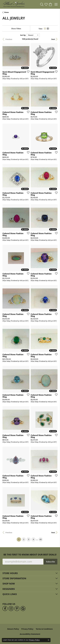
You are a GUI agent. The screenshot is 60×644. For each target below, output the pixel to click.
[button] (42, 4)
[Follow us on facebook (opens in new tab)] (5, 609)
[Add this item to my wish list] (27, 72)
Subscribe (50, 562)
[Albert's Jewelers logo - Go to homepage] (14, 4)
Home (6, 12)
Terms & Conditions (44, 629)
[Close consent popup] (49, 640)
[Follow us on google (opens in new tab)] (23, 609)
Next (53, 39)
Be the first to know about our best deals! (30, 555)
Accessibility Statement (30, 634)
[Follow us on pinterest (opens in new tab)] (17, 609)
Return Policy (13, 629)
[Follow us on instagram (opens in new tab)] (11, 609)
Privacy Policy (27, 629)
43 (41, 539)
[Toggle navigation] (56, 4)
